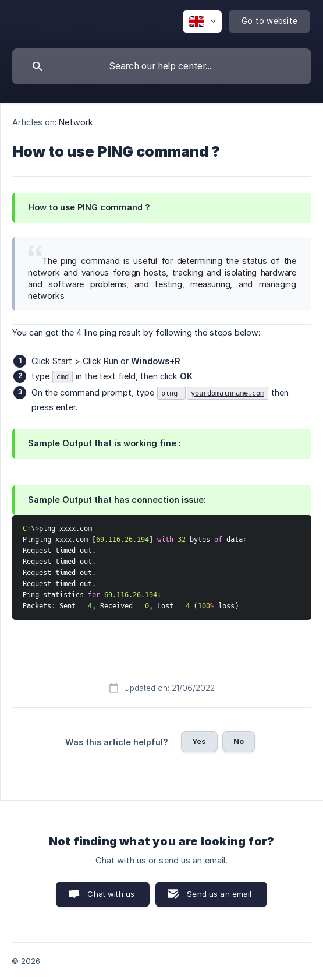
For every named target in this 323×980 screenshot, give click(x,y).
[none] (202, 22)
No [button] (239, 741)
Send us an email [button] (219, 894)
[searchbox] (161, 66)
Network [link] (76, 122)
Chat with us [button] (111, 894)
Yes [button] (199, 741)
